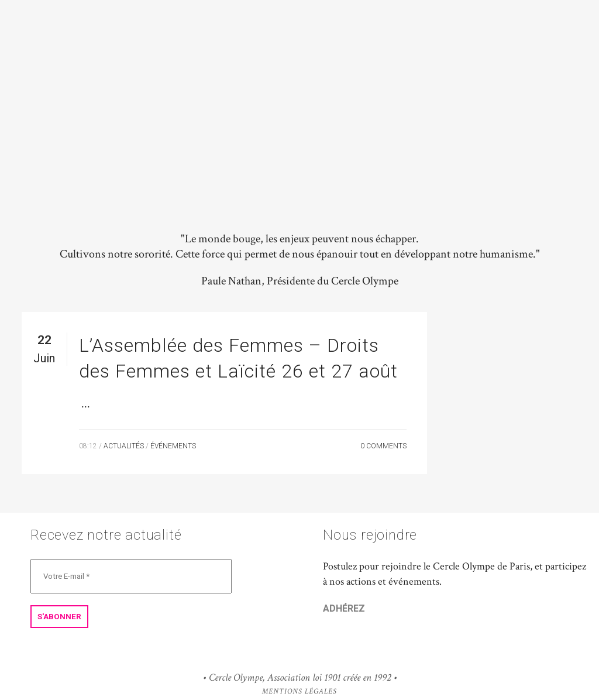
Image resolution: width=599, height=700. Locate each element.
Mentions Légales (299, 692)
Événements (173, 446)
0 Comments (383, 446)
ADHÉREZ (344, 608)
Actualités (124, 446)
